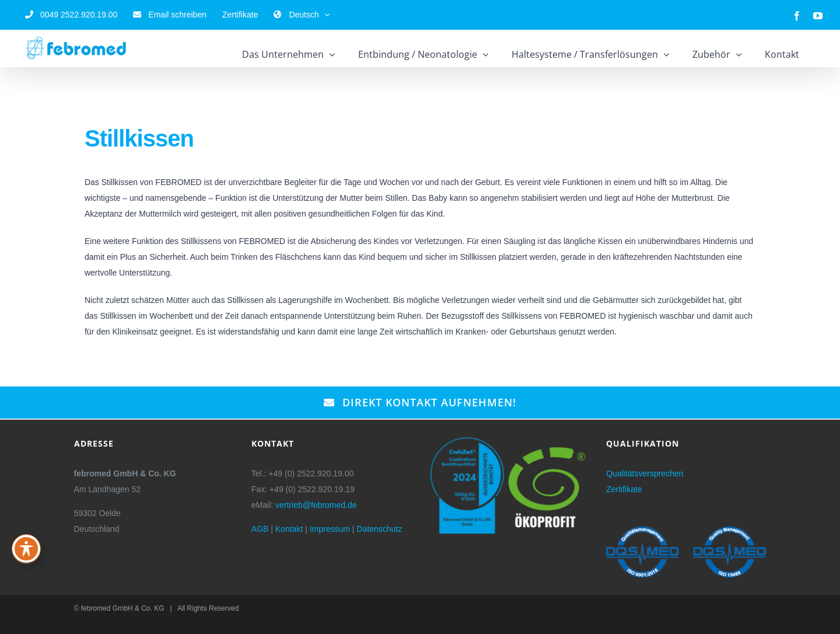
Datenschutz (379, 529)
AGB (260, 529)
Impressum (330, 529)
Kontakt (289, 529)
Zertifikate (624, 489)
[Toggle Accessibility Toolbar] (26, 549)
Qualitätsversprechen (645, 473)
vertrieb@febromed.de (316, 505)
